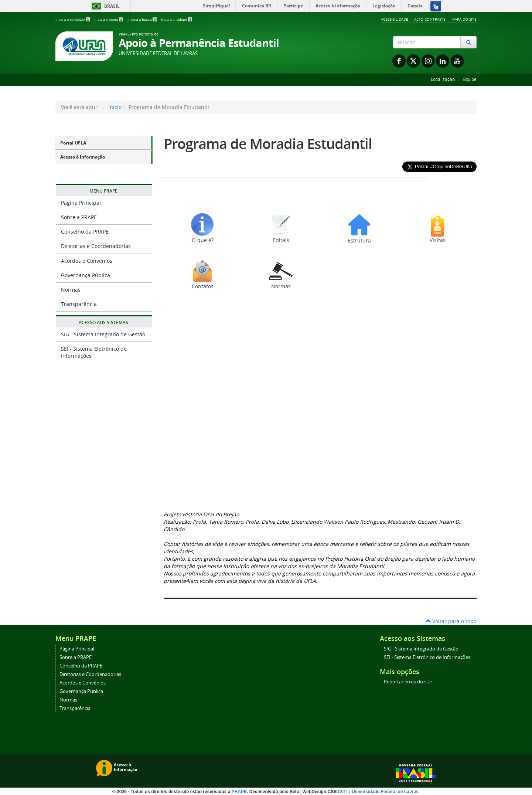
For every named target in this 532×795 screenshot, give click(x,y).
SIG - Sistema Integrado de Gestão (103, 334)
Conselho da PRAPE (85, 232)
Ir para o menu (109, 19)
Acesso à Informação (83, 157)
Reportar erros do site (408, 682)
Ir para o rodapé (176, 19)
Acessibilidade (395, 19)
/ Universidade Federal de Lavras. (384, 792)
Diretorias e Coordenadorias (96, 246)
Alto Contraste (430, 19)
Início (115, 107)
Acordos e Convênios (87, 261)
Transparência (79, 304)
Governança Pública (86, 275)
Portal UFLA (73, 143)
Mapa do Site (464, 19)
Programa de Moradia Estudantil (268, 144)
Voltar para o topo (451, 621)
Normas (71, 290)
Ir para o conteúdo (73, 19)
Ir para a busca (142, 19)
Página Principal (81, 203)
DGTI (342, 792)
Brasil (104, 6)
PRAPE (239, 792)
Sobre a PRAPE (79, 217)
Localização (443, 79)
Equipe (470, 79)
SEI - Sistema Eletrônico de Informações (94, 352)
